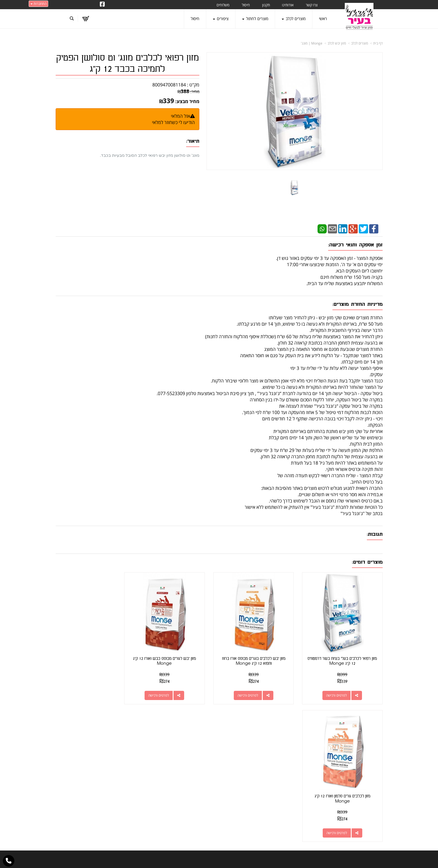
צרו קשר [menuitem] (312, 5)
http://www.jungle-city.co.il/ (188, 743)
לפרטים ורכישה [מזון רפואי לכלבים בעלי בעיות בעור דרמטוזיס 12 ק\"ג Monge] (339, 690)
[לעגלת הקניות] (86, 19)
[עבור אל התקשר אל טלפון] (9, 861)
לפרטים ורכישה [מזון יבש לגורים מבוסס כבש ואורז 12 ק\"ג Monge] (171, 690)
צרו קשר (208, 749)
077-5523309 (276, 763)
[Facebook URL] (102, 5)
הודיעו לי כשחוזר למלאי (173, 122)
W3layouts (213, 865)
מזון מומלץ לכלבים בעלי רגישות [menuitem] (358, 815)
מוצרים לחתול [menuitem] (255, 19)
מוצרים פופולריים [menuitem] (369, 743)
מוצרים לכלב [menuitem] (294, 19)
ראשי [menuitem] (323, 19)
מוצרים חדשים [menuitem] (371, 759)
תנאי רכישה (289, 770)
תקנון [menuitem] (266, 5)
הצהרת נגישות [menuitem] (371, 823)
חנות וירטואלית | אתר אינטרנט (183, 858)
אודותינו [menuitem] (288, 5)
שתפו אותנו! (191, 749)
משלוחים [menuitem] (223, 5)
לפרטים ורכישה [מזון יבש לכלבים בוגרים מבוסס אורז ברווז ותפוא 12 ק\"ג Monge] (255, 690)
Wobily (237, 858)
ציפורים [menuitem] (221, 19)
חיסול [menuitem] (246, 5)
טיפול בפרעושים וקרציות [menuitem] (363, 807)
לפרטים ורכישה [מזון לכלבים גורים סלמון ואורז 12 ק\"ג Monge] (87, 690)
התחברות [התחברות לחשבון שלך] (38, 4)
